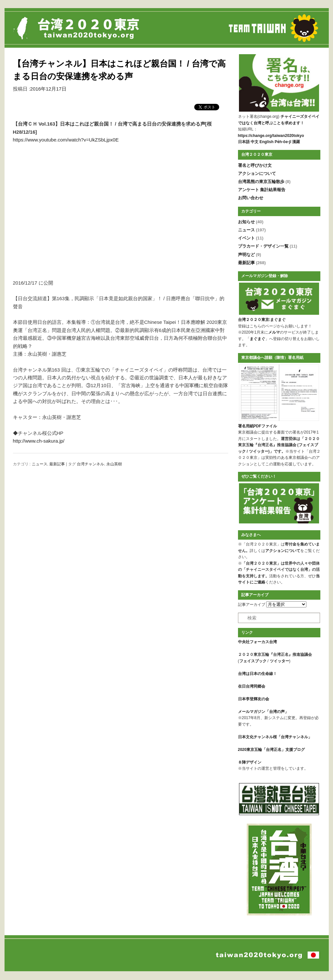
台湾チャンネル (90, 464)
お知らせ (251, 222)
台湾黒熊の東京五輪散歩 (264, 182)
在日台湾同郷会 (252, 686)
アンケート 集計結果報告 (262, 190)
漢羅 (296, 142)
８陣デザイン (250, 762)
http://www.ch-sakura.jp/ (39, 441)
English (266, 142)
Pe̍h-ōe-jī (283, 142)
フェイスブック (253, 661)
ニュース (40, 464)
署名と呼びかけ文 (255, 165)
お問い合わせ (251, 198)
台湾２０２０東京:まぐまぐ (262, 320)
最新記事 (57, 464)
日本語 (244, 142)
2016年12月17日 (48, 89)
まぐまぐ (257, 339)
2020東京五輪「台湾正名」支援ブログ (272, 750)
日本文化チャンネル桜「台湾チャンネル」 (275, 737)
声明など (250, 255)
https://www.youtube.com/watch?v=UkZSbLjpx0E (66, 140)
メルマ (274, 332)
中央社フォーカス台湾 (257, 642)
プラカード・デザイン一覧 (268, 246)
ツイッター (259, 451)
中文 (255, 142)
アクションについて (257, 173)
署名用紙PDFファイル (257, 426)
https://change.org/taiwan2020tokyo (271, 136)
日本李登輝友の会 (254, 699)
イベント (251, 238)
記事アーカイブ (252, 605)
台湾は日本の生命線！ (257, 674)
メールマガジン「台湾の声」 (263, 712)
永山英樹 (114, 464)
